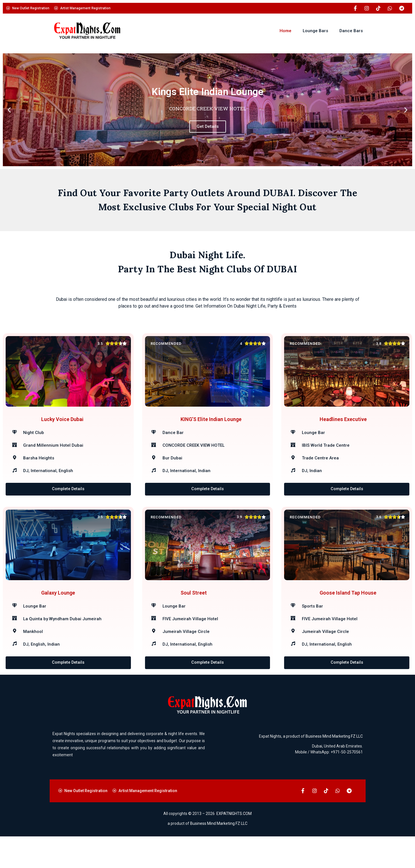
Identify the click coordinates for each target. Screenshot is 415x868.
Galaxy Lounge (58, 616)
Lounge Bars (315, 31)
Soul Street (194, 616)
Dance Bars (351, 31)
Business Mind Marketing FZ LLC (334, 768)
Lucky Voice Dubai (62, 427)
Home (286, 31)
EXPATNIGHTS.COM (234, 845)
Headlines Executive (343, 427)
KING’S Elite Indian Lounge (211, 427)
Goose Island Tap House (348, 616)
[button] (9, 110)
